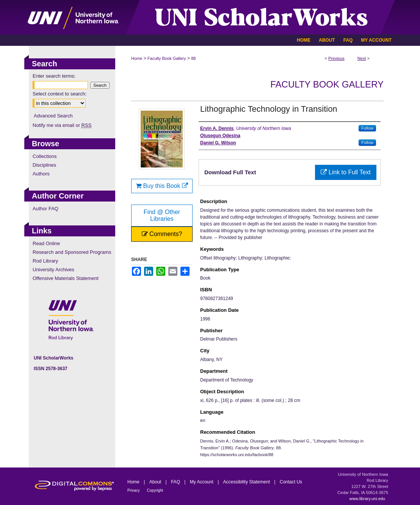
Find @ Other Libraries (162, 215)
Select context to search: (60, 94)
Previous (336, 58)
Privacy (134, 490)
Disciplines (44, 165)
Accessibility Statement (247, 482)
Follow (367, 128)
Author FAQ (45, 209)
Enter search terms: (54, 76)
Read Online (46, 243)
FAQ (176, 482)
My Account (202, 482)
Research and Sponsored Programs (72, 252)
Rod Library (45, 261)
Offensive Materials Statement (66, 278)
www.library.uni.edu (367, 499)
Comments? (162, 234)
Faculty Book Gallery (167, 58)
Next (362, 58)
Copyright (155, 490)
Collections (45, 156)
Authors (41, 174)
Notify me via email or (62, 125)
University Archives (53, 270)
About (156, 482)
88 (193, 58)
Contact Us (291, 482)
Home (137, 58)
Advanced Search (53, 116)
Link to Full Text (346, 172)
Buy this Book (162, 186)
